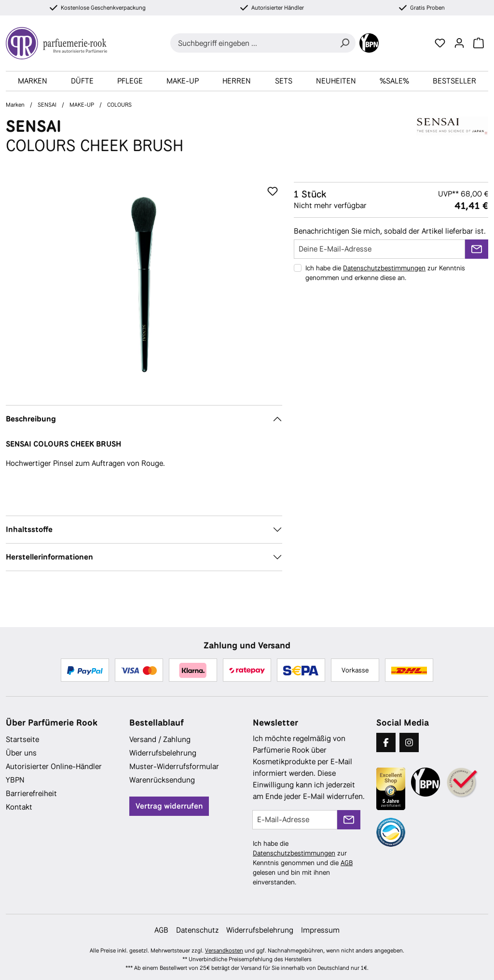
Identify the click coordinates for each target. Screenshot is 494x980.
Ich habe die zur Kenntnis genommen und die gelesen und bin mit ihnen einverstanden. (303, 863)
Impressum (320, 930)
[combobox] (252, 43)
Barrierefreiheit (31, 793)
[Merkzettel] (440, 43)
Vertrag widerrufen (169, 806)
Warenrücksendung (162, 780)
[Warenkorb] (479, 43)
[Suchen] (344, 43)
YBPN (15, 780)
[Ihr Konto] (459, 43)
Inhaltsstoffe (29, 529)
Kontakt (19, 807)
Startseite (22, 739)
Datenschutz (197, 930)
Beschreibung (31, 419)
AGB (347, 863)
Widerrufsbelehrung (163, 753)
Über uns (21, 753)
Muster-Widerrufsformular (174, 766)
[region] (144, 286)
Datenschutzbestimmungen (384, 268)
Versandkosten (224, 951)
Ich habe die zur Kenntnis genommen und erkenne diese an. (385, 273)
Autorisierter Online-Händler (54, 766)
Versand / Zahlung (160, 739)
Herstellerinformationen (49, 557)
